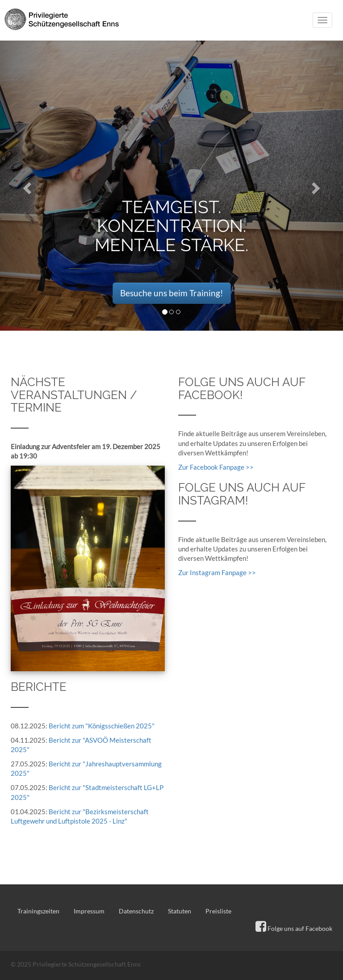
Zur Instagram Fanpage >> (217, 572)
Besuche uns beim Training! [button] (172, 293)
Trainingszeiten (38, 911)
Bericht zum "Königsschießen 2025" (102, 726)
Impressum (89, 911)
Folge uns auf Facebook (294, 928)
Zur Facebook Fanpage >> (216, 467)
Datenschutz (136, 911)
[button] (26, 185)
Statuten (180, 911)
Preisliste (218, 911)
